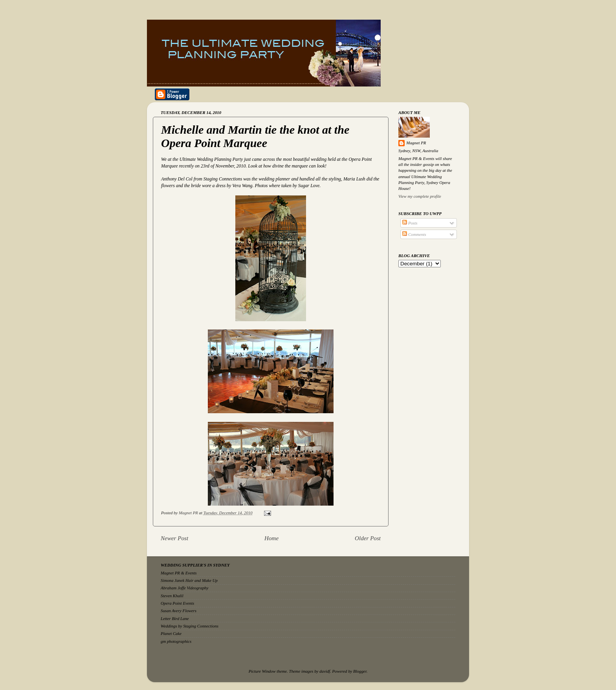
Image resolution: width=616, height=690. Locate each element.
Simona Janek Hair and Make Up (189, 580)
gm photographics (176, 641)
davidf (325, 671)
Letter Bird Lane (175, 618)
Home (271, 538)
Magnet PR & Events (179, 573)
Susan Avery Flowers (179, 611)
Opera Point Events (177, 603)
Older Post (368, 538)
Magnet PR (416, 143)
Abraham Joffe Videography (185, 588)
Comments (414, 234)
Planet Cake (171, 633)
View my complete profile (420, 196)
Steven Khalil (172, 596)
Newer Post (174, 538)
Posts (410, 223)
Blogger (360, 671)
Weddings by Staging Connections (190, 626)
